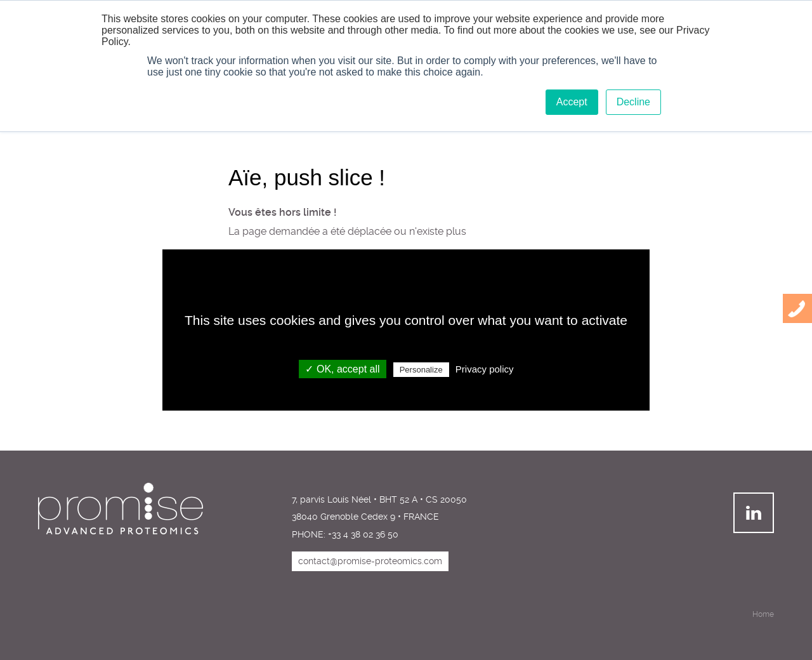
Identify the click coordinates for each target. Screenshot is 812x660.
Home (763, 614)
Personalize (421, 370)
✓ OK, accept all (342, 369)
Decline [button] (633, 102)
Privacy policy (485, 369)
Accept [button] (572, 102)
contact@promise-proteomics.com (370, 561)
